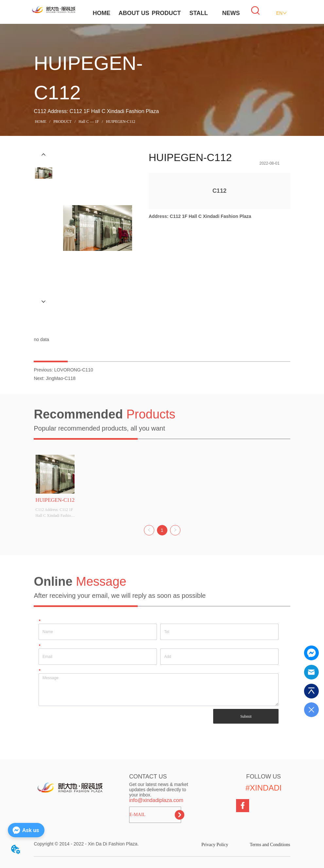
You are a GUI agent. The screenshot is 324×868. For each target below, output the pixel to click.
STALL (199, 13)
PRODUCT (166, 13)
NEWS (231, 13)
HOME (102, 13)
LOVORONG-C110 (74, 370)
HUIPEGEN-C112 (120, 122)
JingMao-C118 (61, 378)
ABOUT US (134, 13)
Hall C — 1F (89, 122)
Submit (246, 716)
